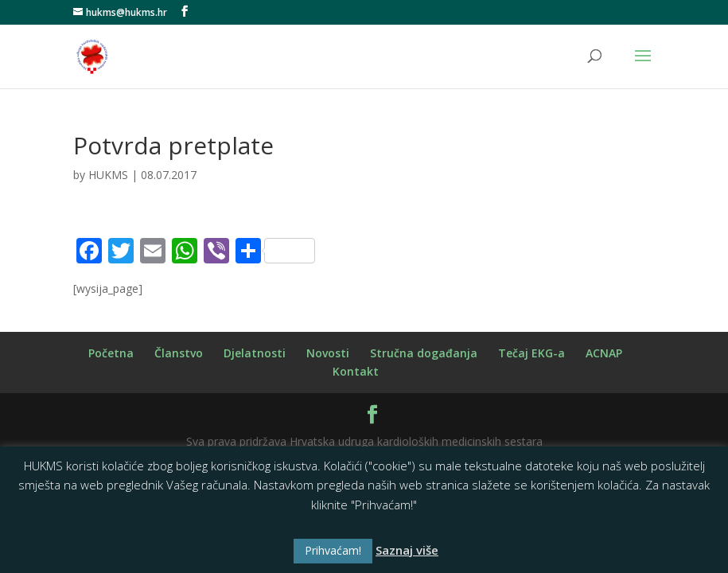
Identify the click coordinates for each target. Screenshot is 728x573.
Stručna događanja (424, 353)
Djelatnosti (255, 353)
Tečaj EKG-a (531, 353)
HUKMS (108, 175)
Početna (111, 353)
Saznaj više (407, 550)
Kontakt (356, 371)
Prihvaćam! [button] (333, 550)
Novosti (328, 353)
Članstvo (179, 353)
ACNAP (604, 353)
